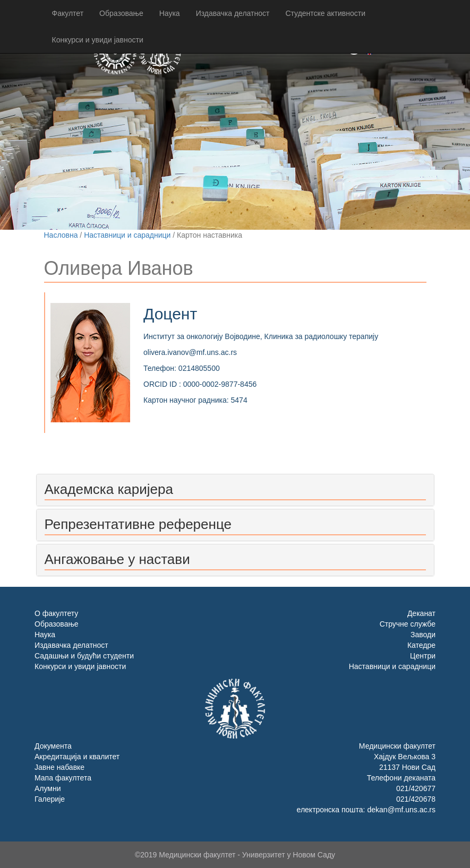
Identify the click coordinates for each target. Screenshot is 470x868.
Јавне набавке (59, 767)
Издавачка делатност (233, 13)
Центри (423, 656)
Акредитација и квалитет (77, 757)
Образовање (121, 13)
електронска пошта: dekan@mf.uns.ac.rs (366, 810)
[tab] (235, 490)
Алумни (48, 788)
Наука (170, 13)
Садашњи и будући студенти (84, 656)
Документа (53, 746)
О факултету (56, 613)
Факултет (68, 13)
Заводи (423, 635)
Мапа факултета (63, 778)
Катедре (421, 645)
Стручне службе (408, 624)
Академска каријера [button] (109, 489)
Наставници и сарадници (127, 235)
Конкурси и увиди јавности (98, 40)
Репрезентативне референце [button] (138, 524)
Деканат (421, 613)
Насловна (61, 235)
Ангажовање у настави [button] (117, 559)
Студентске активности (325, 13)
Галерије (50, 799)
